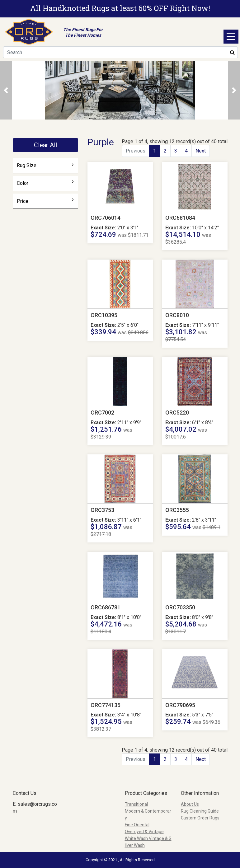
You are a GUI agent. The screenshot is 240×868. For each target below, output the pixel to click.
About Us (190, 804)
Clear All (45, 145)
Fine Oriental (137, 825)
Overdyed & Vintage (144, 832)
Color (45, 183)
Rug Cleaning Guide (200, 811)
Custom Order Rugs (200, 818)
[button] (6, 90)
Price (45, 201)
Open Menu (231, 37)
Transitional (136, 804)
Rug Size (45, 165)
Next (201, 151)
